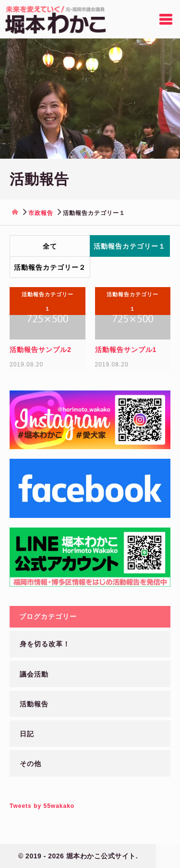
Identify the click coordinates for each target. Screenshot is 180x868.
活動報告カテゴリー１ (130, 246)
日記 (27, 734)
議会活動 (34, 674)
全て (50, 246)
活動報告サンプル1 (126, 350)
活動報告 (34, 704)
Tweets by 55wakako (42, 806)
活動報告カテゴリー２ (50, 267)
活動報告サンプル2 (41, 350)
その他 (30, 764)
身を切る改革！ (45, 644)
